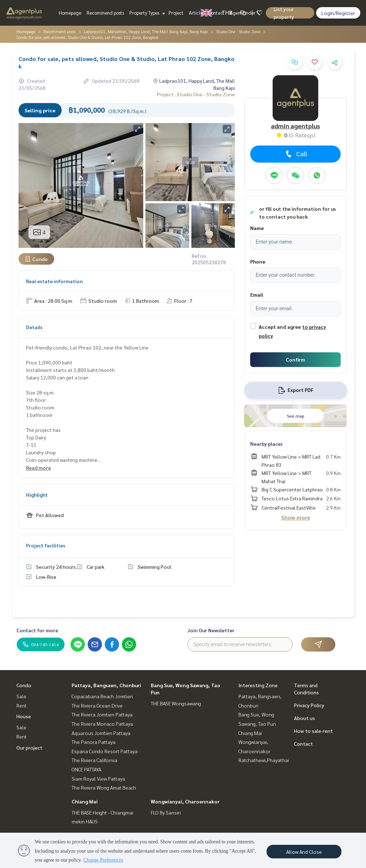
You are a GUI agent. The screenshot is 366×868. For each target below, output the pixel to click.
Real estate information (54, 281)
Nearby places (266, 444)
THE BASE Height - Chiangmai (102, 812)
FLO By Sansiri (166, 812)
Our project (29, 747)
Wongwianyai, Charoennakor (185, 801)
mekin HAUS (85, 821)
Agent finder (243, 13)
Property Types (146, 13)
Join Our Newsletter (211, 630)
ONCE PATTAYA (86, 769)
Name (257, 228)
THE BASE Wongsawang (176, 703)
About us (305, 718)
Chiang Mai (85, 801)
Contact (216, 13)
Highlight (37, 495)
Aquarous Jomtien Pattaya (101, 733)
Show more (296, 517)
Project (176, 13)
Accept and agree (280, 327)
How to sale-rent (313, 731)
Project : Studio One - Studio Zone (196, 94)
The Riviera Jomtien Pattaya (102, 714)
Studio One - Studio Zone (238, 31)
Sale (21, 696)
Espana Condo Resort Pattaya (105, 751)
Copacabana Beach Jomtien (102, 696)
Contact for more (37, 630)
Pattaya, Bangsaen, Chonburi (106, 685)
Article (196, 13)
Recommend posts (105, 13)
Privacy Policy (309, 705)
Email (257, 295)
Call (296, 154)
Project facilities (46, 545)
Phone (258, 261)
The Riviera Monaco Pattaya (102, 724)
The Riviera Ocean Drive (97, 705)
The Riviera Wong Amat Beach (104, 787)
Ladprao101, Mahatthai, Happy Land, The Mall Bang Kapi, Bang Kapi (146, 31)
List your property (284, 13)
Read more (38, 468)
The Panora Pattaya (94, 742)
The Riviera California (94, 760)
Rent (22, 705)
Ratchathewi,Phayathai (264, 760)
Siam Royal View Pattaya (98, 778)
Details (34, 327)
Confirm (295, 359)
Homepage (70, 13)
